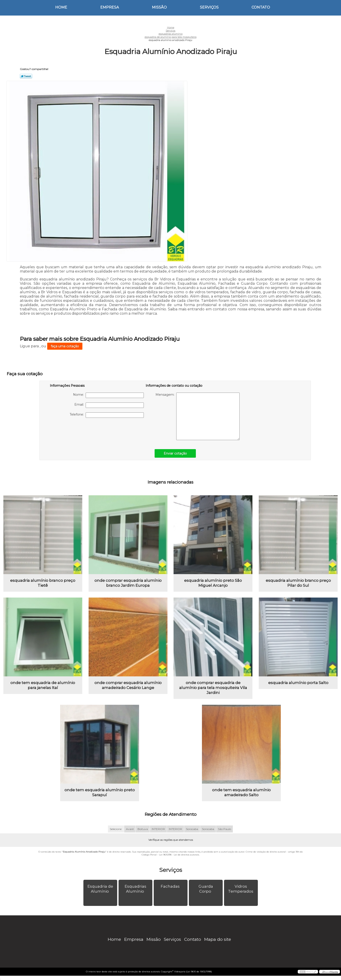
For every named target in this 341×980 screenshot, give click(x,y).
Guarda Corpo (206, 889)
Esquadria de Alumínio (100, 889)
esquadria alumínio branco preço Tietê (43, 583)
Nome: (108, 395)
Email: (109, 405)
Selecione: (116, 829)
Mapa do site (218, 939)
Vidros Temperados (241, 889)
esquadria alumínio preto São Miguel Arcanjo (213, 583)
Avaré (130, 829)
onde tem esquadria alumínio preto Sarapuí (100, 792)
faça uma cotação (65, 346)
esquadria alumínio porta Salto (298, 683)
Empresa (110, 7)
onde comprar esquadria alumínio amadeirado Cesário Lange (128, 685)
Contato (261, 7)
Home (61, 7)
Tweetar (26, 76)
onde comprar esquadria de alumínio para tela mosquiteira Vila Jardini (213, 688)
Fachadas (171, 886)
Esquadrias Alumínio (135, 889)
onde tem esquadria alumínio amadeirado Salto (241, 792)
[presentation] (78, 431)
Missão (159, 7)
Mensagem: (198, 416)
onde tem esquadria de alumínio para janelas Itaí (43, 685)
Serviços (209, 7)
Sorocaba (192, 829)
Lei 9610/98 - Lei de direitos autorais (179, 855)
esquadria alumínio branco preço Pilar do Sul (298, 583)
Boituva (143, 829)
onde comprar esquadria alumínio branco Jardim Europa (128, 583)
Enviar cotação (175, 453)
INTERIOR (158, 829)
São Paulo (224, 829)
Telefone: (107, 415)
